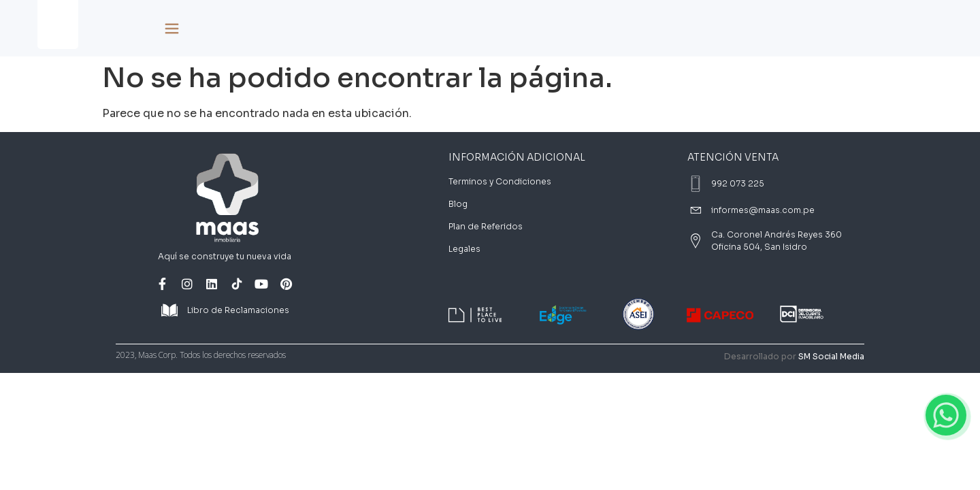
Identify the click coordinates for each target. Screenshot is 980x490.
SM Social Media (831, 356)
